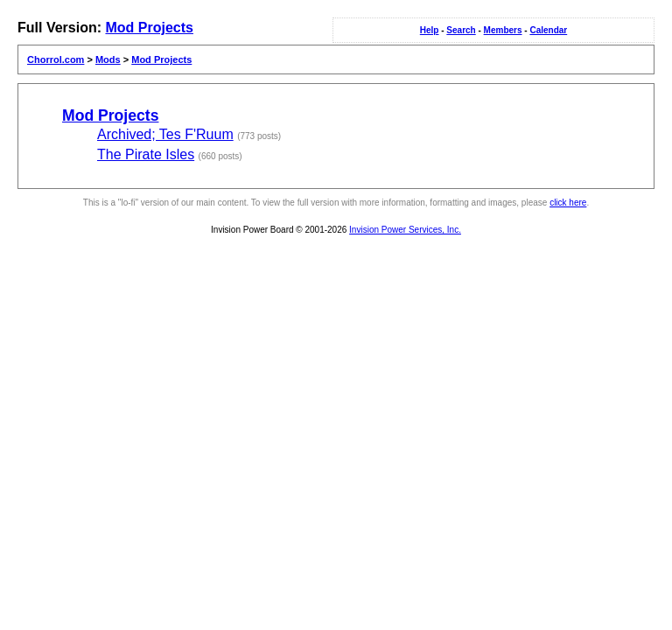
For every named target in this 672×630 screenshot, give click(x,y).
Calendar (548, 30)
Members (503, 30)
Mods (108, 59)
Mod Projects (149, 28)
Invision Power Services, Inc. (405, 230)
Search (461, 30)
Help (430, 30)
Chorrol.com (56, 59)
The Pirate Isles (146, 154)
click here (568, 203)
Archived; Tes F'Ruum (165, 134)
